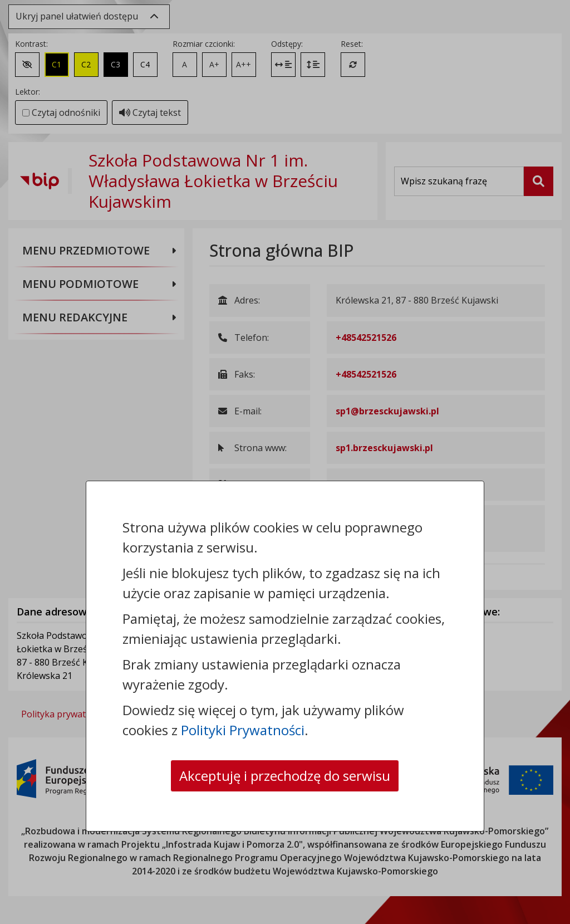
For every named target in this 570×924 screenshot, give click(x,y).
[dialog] (285, 462)
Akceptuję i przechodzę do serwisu (285, 776)
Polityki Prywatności (243, 730)
